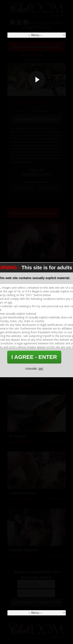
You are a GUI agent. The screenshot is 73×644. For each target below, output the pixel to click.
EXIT (41, 369)
